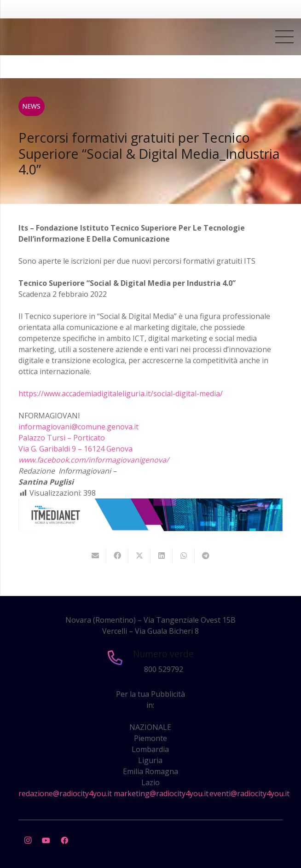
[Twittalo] (139, 556)
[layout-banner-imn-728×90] (150, 528)
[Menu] (284, 37)
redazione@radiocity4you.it (65, 793)
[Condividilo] (117, 556)
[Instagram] (28, 840)
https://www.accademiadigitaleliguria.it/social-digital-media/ (121, 393)
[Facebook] (64, 840)
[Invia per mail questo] (95, 556)
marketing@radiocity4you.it (161, 793)
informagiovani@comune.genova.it (78, 427)
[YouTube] (46, 840)
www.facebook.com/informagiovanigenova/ (94, 460)
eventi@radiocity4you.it (249, 793)
